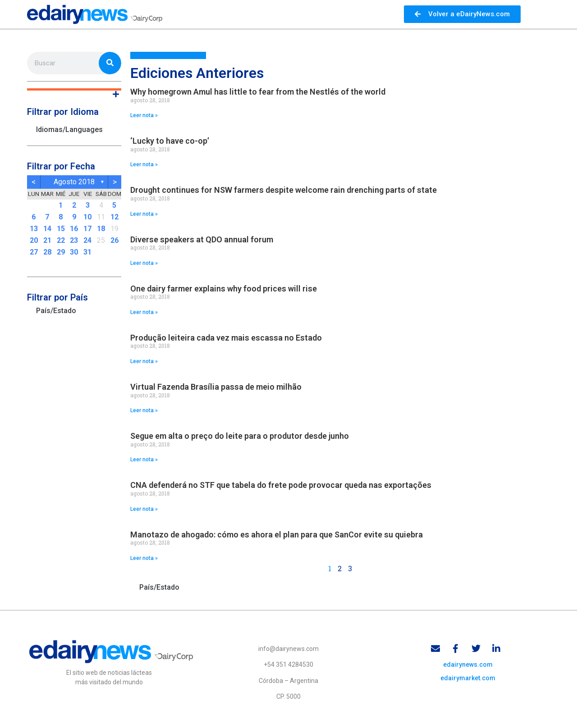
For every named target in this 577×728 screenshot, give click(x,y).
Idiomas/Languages (69, 130)
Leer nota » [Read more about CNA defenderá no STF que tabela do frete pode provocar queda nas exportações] (144, 509)
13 (34, 229)
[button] (74, 89)
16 (74, 229)
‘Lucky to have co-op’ (170, 141)
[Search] (110, 63)
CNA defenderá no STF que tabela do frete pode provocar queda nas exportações (281, 485)
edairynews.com (468, 664)
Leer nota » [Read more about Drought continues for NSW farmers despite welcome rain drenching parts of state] (144, 214)
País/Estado (56, 311)
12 (114, 217)
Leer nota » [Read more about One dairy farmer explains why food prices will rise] (144, 312)
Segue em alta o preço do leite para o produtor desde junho (240, 436)
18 (101, 229)
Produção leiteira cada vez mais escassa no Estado (226, 338)
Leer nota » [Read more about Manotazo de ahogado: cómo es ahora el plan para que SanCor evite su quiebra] (144, 558)
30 (74, 252)
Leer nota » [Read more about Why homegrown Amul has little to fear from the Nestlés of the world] (144, 115)
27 (34, 252)
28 (47, 252)
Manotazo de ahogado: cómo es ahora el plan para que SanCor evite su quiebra (277, 535)
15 (61, 229)
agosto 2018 (74, 182)
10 (87, 217)
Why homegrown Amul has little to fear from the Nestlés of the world (258, 92)
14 (47, 229)
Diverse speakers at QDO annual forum (202, 239)
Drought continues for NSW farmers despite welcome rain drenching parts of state (284, 190)
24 (87, 240)
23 (74, 240)
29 (61, 252)
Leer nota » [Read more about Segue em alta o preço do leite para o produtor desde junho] (144, 460)
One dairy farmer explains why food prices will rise (224, 289)
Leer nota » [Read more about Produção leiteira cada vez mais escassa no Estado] (144, 361)
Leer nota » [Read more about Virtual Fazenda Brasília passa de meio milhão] (144, 410)
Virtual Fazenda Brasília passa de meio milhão (216, 387)
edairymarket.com (468, 678)
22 (61, 240)
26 (114, 240)
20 (34, 240)
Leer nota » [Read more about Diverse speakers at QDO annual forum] (144, 263)
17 (87, 229)
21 (47, 240)
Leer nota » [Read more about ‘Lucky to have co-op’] (144, 164)
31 (87, 252)
